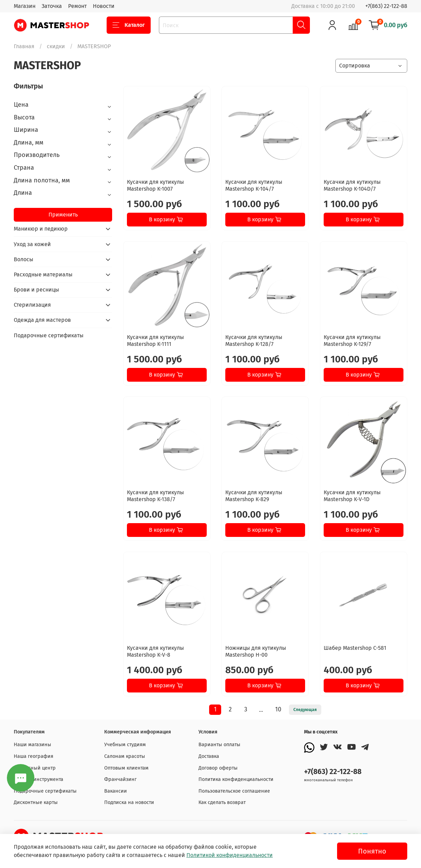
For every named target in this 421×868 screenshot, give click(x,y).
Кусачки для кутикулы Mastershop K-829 (254, 496)
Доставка (209, 756)
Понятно (372, 851)
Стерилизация (32, 305)
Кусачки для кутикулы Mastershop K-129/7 (352, 341)
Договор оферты (218, 768)
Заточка (52, 6)
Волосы (24, 259)
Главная (24, 46)
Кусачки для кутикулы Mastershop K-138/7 (155, 496)
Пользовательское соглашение (234, 791)
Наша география (34, 756)
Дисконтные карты (36, 802)
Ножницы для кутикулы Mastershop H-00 (256, 651)
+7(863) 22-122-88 (386, 6)
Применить (63, 215)
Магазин (25, 6)
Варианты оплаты (219, 745)
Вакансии (116, 791)
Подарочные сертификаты (49, 335)
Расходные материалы (43, 274)
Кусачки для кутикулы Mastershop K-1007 (155, 185)
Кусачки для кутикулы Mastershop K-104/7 (254, 185)
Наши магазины (33, 745)
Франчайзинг (120, 779)
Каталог (129, 25)
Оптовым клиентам (126, 768)
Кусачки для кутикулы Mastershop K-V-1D (352, 496)
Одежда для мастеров (42, 320)
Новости (104, 6)
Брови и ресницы (36, 290)
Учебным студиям (125, 745)
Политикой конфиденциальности (230, 855)
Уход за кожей (32, 244)
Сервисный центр (35, 768)
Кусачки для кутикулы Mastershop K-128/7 (254, 341)
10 (278, 710)
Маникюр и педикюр (41, 229)
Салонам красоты (125, 756)
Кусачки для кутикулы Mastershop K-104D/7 (352, 185)
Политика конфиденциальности (236, 779)
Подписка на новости (129, 802)
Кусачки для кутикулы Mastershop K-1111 (155, 341)
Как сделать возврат (222, 802)
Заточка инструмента (39, 779)
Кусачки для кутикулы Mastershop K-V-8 (155, 651)
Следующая (305, 710)
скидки (56, 46)
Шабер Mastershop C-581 (355, 648)
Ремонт (77, 6)
